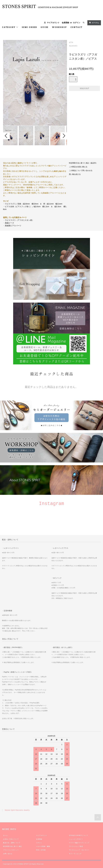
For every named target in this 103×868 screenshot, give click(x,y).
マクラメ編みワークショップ (79, 843)
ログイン (77, 23)
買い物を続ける (75, 174)
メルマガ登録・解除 (43, 846)
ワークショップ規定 (76, 846)
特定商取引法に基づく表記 (12, 846)
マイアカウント (53, 23)
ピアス (71, 42)
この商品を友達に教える (78, 167)
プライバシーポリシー (11, 850)
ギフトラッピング (75, 854)
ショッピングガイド (76, 839)
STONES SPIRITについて (78, 835)
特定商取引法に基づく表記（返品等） (83, 163)
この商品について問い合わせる (81, 171)
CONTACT (77, 27)
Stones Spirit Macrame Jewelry (17, 810)
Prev (6, 136)
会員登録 (65, 23)
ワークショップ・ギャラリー (79, 850)
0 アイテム (94, 23)
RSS (38, 850)
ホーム (5, 835)
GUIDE (45, 27)
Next (64, 136)
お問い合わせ (8, 854)
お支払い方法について (11, 839)
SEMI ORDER (29, 27)
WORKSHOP (59, 27)
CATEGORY (10, 27)
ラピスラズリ (73, 46)
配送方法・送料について (12, 843)
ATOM (43, 850)
